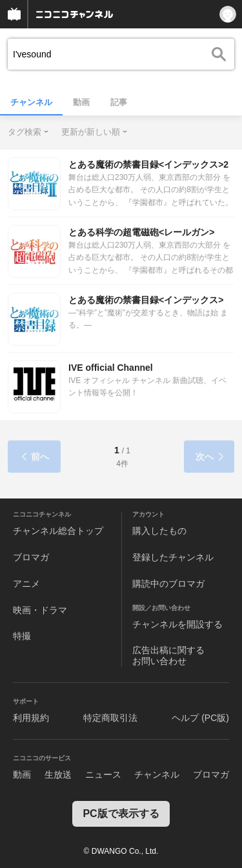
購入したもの (159, 531)
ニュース (103, 774)
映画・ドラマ (40, 610)
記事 (119, 102)
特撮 (22, 636)
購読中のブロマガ (168, 584)
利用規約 (31, 718)
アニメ (26, 584)
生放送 (58, 774)
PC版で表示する (121, 814)
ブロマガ (31, 557)
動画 (81, 102)
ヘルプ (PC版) (200, 718)
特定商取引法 (110, 718)
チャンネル (31, 102)
